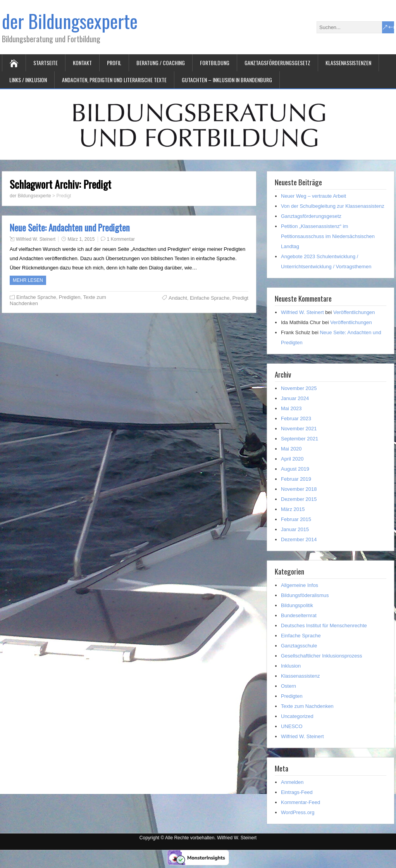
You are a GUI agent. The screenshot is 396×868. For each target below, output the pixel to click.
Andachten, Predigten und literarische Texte (114, 80)
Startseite (46, 63)
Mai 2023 (291, 408)
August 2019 (295, 469)
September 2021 (300, 439)
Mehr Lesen (28, 280)
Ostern (288, 686)
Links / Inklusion (28, 80)
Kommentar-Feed (300, 802)
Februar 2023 (296, 418)
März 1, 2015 (81, 239)
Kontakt (82, 63)
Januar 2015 (295, 529)
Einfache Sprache (36, 297)
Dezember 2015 (299, 499)
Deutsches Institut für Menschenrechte (324, 626)
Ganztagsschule (299, 646)
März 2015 (293, 509)
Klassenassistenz (300, 676)
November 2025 (299, 388)
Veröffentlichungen (354, 312)
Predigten (70, 297)
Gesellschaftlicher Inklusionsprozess (322, 656)
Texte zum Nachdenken (307, 706)
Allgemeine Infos (300, 585)
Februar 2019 (296, 479)
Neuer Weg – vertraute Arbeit (313, 196)
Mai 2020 (291, 449)
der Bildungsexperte (70, 21)
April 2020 (292, 459)
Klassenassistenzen (348, 63)
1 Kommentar (121, 239)
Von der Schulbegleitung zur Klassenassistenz (333, 206)
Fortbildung (215, 63)
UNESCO (292, 726)
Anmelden (292, 782)
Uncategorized (297, 716)
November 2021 (299, 429)
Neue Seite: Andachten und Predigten (70, 228)
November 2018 (299, 489)
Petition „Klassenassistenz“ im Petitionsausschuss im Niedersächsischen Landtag (328, 236)
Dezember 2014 (299, 539)
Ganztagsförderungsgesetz (277, 63)
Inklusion (291, 666)
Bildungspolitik (297, 605)
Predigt (240, 298)
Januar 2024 (295, 398)
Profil (114, 63)
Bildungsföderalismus (305, 595)
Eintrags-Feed (297, 792)
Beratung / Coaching (161, 63)
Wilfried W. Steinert (36, 239)
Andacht (178, 298)
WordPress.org (298, 812)
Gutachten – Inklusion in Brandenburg (227, 80)
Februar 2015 (296, 519)
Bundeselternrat (299, 615)
